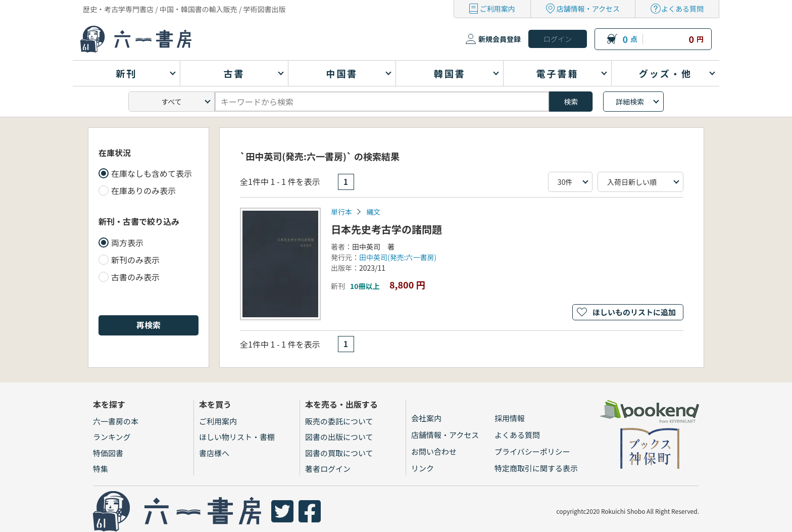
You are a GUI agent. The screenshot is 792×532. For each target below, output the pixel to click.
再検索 (148, 325)
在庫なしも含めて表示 (152, 173)
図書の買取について (339, 453)
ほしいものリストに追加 (634, 312)
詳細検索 (630, 102)
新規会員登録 (500, 39)
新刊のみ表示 (135, 260)
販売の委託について (339, 421)
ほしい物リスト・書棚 (237, 437)
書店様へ (214, 453)
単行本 (341, 212)
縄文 (373, 212)
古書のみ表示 (135, 277)
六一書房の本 (116, 421)
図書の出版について (339, 437)
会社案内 (426, 418)
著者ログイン (328, 469)
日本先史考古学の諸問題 (386, 229)
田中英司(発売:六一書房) (398, 257)
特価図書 (108, 453)
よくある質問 (682, 9)
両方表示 (127, 243)
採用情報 (510, 418)
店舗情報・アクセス (588, 9)
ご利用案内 (498, 9)
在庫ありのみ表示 (143, 190)
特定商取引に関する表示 (536, 468)
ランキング (112, 437)
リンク (423, 468)
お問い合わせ (434, 451)
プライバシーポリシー (532, 451)
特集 (101, 469)
